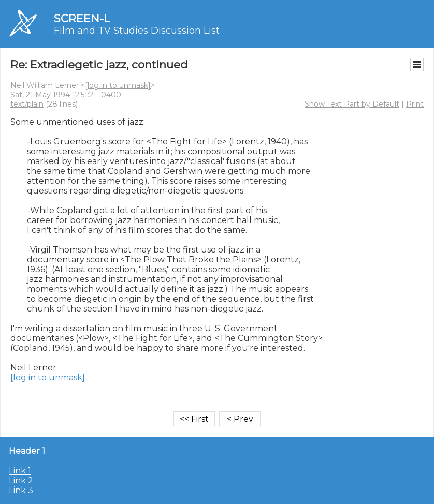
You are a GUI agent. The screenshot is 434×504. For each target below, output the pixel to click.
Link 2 (21, 480)
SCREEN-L (82, 18)
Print (415, 104)
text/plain (27, 104)
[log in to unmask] (118, 85)
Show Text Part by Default (352, 104)
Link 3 (21, 490)
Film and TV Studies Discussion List (137, 31)
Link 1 (20, 471)
